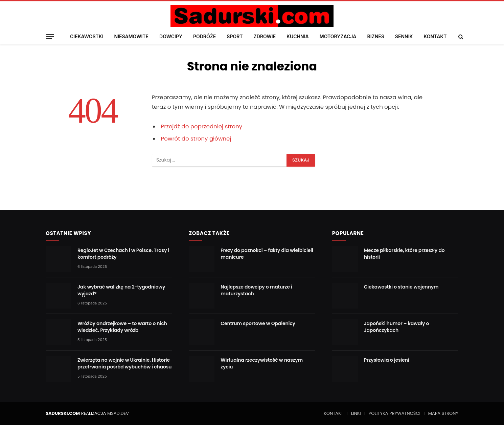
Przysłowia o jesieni (387, 360)
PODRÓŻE (204, 36)
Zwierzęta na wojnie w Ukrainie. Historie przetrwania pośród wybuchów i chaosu (124, 363)
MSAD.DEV (118, 413)
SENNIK (404, 36)
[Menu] (50, 36)
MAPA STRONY (443, 413)
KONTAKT (435, 36)
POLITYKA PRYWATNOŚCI (395, 413)
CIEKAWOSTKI (87, 36)
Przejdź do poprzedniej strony (202, 126)
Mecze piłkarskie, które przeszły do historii (404, 254)
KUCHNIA (298, 36)
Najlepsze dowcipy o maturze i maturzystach (256, 290)
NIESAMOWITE (131, 36)
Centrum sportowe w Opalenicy (258, 323)
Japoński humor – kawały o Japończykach (397, 327)
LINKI (356, 413)
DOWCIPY (171, 36)
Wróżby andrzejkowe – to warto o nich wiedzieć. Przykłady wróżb (122, 327)
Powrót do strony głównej (196, 139)
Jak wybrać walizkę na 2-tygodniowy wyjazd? (121, 290)
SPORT (235, 36)
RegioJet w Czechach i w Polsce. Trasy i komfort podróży (123, 254)
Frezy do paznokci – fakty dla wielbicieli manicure (267, 254)
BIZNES (375, 36)
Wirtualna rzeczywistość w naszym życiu (262, 363)
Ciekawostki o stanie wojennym (401, 287)
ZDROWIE (265, 36)
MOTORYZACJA (338, 36)
